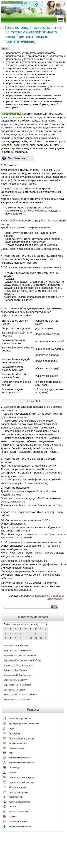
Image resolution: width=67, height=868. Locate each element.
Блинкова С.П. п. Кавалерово (18, 665)
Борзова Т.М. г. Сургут (15, 680)
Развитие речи (16, 797)
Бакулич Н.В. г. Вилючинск (18, 650)
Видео (12, 728)
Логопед (13, 772)
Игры (11, 753)
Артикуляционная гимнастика (24, 723)
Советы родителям (18, 812)
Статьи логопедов (18, 821)
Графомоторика (17, 748)
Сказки (12, 807)
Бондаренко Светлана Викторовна (49, 597)
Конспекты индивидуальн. (22, 763)
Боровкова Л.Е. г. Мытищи (17, 685)
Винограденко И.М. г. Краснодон (20, 694)
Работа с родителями (19, 802)
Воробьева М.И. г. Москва (17, 699)
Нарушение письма (18, 792)
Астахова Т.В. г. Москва (16, 646)
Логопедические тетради (21, 777)
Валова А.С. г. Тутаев (15, 690)
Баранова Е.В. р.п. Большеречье (20, 655)
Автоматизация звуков (20, 719)
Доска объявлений (18, 743)
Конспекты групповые (20, 758)
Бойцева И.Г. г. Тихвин (15, 670)
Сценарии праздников (20, 826)
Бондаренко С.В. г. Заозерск (18, 675)
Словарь (13, 817)
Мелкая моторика (18, 787)
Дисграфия (14, 733)
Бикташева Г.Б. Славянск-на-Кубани (22, 660)
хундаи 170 (33, 401)
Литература (14, 767)
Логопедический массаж (21, 782)
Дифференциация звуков (21, 738)
